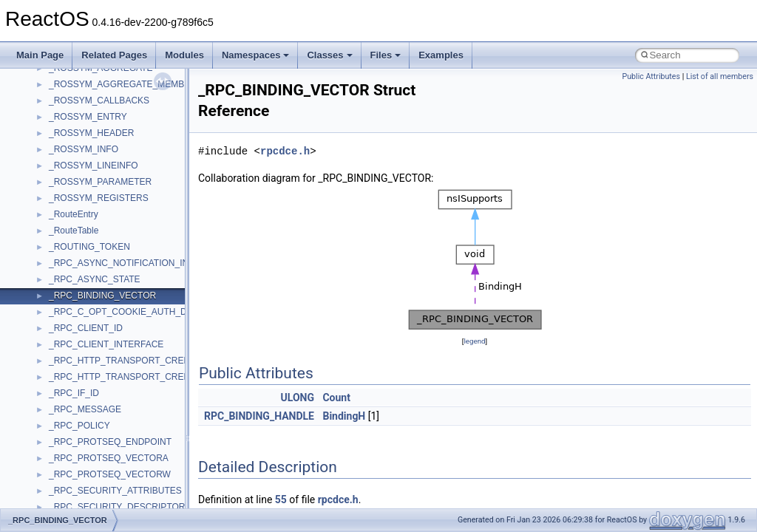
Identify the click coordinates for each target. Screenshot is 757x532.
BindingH (344, 416)
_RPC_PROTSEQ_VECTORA (109, 458)
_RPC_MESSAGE (85, 409)
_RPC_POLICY (79, 426)
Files (386, 55)
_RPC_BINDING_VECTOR (102, 296)
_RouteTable (74, 231)
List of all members (720, 76)
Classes (329, 55)
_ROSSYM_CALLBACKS (99, 100)
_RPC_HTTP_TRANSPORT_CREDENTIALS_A (143, 361)
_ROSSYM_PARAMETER (100, 182)
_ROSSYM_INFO (84, 149)
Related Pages (114, 55)
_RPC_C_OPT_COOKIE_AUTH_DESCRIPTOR (144, 312)
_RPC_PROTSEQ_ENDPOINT (110, 442)
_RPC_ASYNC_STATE (95, 279)
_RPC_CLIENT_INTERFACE (106, 344)
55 (281, 499)
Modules (184, 55)
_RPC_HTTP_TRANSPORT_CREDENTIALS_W (145, 377)
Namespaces (256, 55)
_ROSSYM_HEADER (91, 133)
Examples (441, 55)
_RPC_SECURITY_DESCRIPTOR (117, 507)
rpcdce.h (285, 151)
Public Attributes (651, 76)
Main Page (40, 55)
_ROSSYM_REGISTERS (99, 198)
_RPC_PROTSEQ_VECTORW (110, 474)
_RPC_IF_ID (74, 393)
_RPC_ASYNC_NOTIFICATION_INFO (125, 263)
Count (336, 398)
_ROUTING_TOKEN (89, 247)
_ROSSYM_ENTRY (88, 117)
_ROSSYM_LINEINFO (94, 166)
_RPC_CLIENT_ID (86, 328)
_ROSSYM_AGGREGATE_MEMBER (123, 84)
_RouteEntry (74, 214)
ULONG (298, 398)
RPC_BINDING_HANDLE (259, 416)
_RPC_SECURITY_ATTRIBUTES (115, 491)
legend (474, 341)
